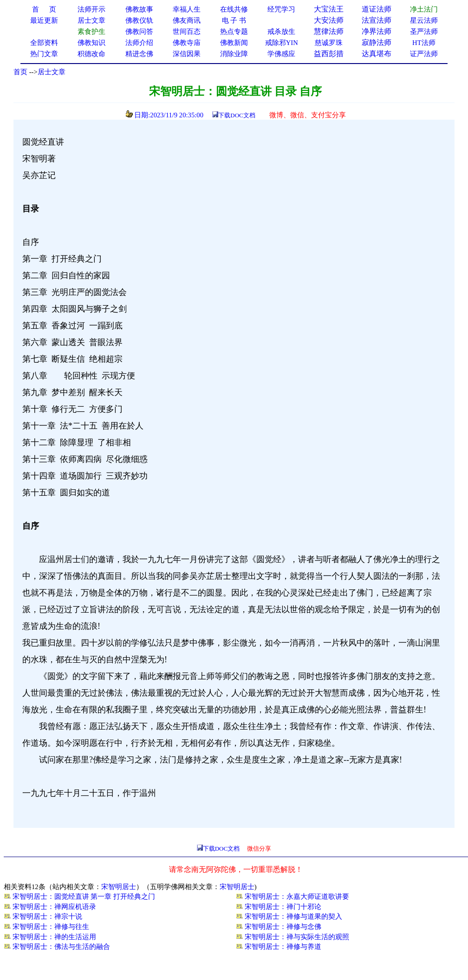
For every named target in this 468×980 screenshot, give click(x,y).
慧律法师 (329, 31)
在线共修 (234, 9)
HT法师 (424, 43)
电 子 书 (234, 20)
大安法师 (329, 20)
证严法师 (424, 54)
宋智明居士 (119, 887)
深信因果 (187, 54)
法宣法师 (377, 20)
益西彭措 (329, 54)
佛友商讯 (187, 20)
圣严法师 (424, 32)
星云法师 (424, 20)
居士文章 (52, 72)
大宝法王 (329, 9)
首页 (20, 72)
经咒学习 (281, 9)
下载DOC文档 (237, 115)
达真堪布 (377, 54)
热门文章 (44, 54)
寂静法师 (377, 42)
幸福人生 (187, 9)
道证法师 (377, 9)
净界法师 (377, 31)
